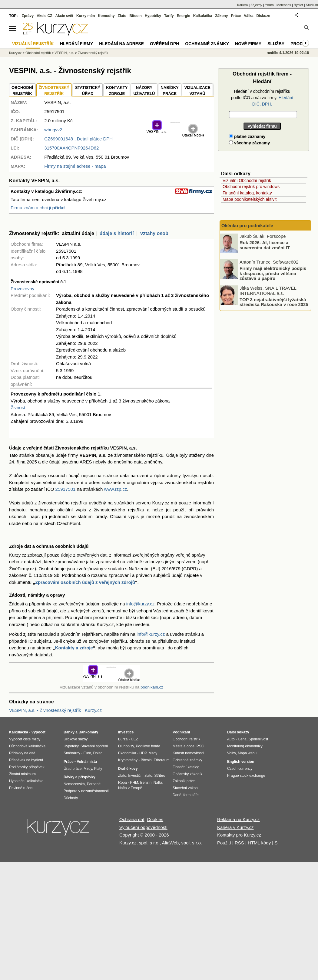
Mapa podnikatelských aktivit (250, 199)
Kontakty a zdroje (74, 648)
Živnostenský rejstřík (93, 53)
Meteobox (284, 5)
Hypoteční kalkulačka (26, 781)
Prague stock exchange (246, 776)
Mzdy (88, 769)
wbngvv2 (53, 130)
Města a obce (184, 746)
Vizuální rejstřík (33, 44)
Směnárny (72, 753)
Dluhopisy (126, 746)
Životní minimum (22, 774)
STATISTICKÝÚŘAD (88, 91)
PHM (134, 783)
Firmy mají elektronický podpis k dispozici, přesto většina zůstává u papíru (273, 273)
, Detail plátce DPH (78, 139)
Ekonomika (127, 753)
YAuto (269, 5)
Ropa (123, 783)
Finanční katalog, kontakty (247, 193)
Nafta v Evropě (130, 788)
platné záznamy (247, 136)
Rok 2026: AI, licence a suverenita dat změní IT (265, 245)
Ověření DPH (164, 44)
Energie (184, 16)
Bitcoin (136, 16)
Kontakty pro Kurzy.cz (239, 835)
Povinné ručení (21, 788)
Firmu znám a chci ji (38, 208)
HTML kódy (259, 843)
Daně (177, 795)
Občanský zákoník (187, 774)
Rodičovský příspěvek (27, 767)
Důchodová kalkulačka (27, 746)
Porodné (94, 784)
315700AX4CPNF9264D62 (71, 148)
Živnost (18, 407)
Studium (312, 5)
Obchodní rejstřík (38, 53)
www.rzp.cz (116, 489)
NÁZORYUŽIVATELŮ (144, 91)
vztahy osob (154, 233)
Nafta (158, 783)
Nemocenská (74, 784)
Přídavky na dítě (22, 753)
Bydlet (298, 5)
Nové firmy (248, 44)
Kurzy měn (86, 16)
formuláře (191, 795)
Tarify (169, 16)
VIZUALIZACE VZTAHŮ (197, 91)
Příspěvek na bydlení (26, 760)
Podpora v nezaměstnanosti (86, 791)
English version (241, 762)
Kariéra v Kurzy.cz (235, 827)
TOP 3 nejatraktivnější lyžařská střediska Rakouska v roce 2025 (274, 302)
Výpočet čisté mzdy (25, 739)
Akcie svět (64, 16)
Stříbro (160, 776)
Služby (276, 44)
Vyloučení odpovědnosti (143, 827)
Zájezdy (256, 5)
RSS (239, 843)
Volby (231, 753)
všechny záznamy (249, 143)
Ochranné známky (207, 44)
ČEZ (134, 739)
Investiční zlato (140, 776)
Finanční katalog (186, 767)
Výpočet (38, 732)
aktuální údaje (78, 233)
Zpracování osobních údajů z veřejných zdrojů (85, 582)
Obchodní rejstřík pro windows (251, 187)
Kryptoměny (128, 760)
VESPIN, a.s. (64, 53)
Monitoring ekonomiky (245, 746)
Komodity (106, 16)
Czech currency (240, 769)
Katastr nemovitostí (188, 753)
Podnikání (181, 732)
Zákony (221, 16)
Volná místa (87, 762)
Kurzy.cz (15, 53)
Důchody (71, 798)
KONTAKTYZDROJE (117, 91)
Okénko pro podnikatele (247, 226)
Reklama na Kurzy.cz (239, 819)
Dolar (97, 753)
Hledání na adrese (121, 44)
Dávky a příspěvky (79, 777)
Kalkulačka (203, 16)
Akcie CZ (44, 16)
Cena (242, 739)
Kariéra (242, 5)
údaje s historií (117, 233)
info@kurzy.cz (140, 604)
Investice (126, 732)
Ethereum (161, 760)
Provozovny (22, 289)
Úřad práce (73, 769)
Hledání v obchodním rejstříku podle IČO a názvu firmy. (262, 98)
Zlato (122, 16)
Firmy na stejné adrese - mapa (75, 166)
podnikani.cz (152, 687)
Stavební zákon (185, 788)
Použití (224, 843)
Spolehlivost (258, 739)
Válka (248, 16)
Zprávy (28, 16)
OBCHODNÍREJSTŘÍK (22, 91)
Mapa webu (247, 753)
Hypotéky (153, 16)
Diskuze (263, 16)
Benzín (146, 783)
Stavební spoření (94, 746)
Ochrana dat (132, 819)
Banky (69, 732)
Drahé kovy (128, 769)
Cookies (155, 819)
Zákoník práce (184, 781)
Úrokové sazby (76, 739)
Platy (98, 769)
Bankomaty (88, 732)
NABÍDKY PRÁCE (169, 91)
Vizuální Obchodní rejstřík (247, 180)
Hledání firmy (77, 44)
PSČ (200, 746)
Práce (236, 16)
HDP (143, 753)
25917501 (66, 489)
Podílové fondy (148, 746)
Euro (87, 753)
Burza (123, 739)
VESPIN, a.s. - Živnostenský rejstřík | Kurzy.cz (55, 710)
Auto (231, 739)
